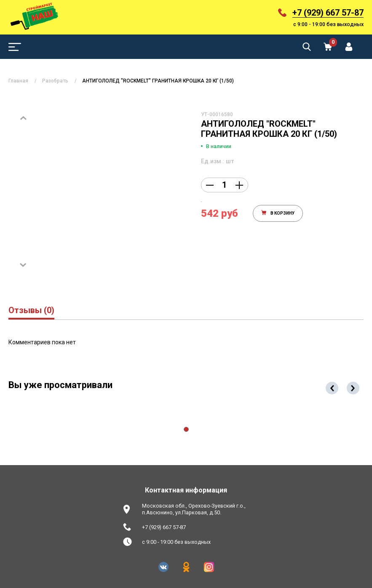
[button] (186, 429)
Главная (18, 81)
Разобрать (55, 81)
